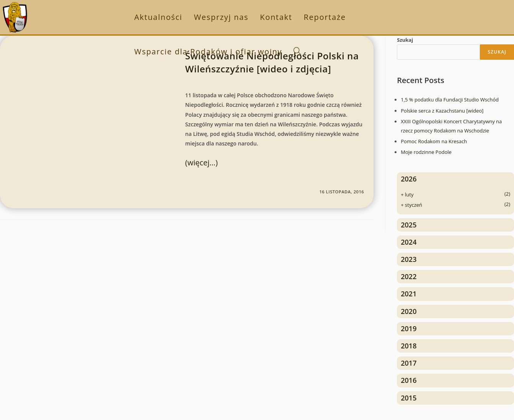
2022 (409, 276)
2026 (409, 179)
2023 (409, 259)
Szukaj (405, 40)
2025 (409, 225)
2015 (409, 398)
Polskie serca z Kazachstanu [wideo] (442, 111)
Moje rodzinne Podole (426, 152)
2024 (409, 242)
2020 (409, 311)
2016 (409, 380)
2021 (409, 294)
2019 (409, 328)
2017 (409, 363)
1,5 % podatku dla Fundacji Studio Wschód (450, 100)
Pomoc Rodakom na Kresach (434, 141)
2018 (409, 346)
